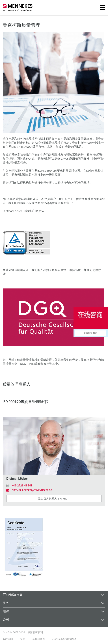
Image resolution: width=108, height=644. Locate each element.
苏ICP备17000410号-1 (64, 639)
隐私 (23, 639)
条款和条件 (39, 639)
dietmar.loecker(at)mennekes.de (32, 490)
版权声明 (8, 639)
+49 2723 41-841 (22, 486)
